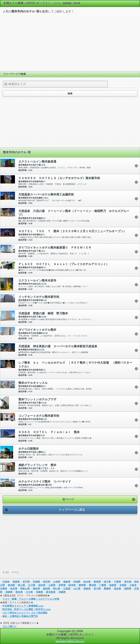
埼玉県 (107, 582)
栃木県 (87, 582)
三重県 (103, 585)
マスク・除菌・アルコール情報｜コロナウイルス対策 (31, 599)
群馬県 (97, 582)
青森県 (16, 582)
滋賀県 (113, 585)
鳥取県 (36, 589)
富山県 (21, 585)
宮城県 (36, 582)
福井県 (42, 585)
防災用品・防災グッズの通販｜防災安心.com (26, 609)
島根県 (47, 589)
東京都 (128, 582)
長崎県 (9, 592)
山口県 (77, 589)
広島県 (67, 589)
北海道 (6, 582)
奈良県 (14, 589)
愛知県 (93, 585)
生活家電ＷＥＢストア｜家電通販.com (23, 606)
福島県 (67, 582)
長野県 (62, 585)
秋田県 (47, 582)
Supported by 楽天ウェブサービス (70, 641)
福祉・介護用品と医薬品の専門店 (20, 616)
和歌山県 (25, 589)
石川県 (32, 585)
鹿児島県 (51, 592)
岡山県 (57, 589)
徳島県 (87, 589)
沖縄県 (62, 592)
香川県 (97, 589)
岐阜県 (72, 585)
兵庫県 (4, 589)
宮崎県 (39, 592)
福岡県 (128, 589)
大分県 (29, 592)
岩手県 (26, 582)
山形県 (57, 582)
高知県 (117, 589)
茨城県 (77, 582)
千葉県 (117, 582)
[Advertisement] (70, 42)
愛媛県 (107, 589)
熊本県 (19, 592)
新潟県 (11, 585)
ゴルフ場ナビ (9, 626)
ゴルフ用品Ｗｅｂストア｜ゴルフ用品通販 (25, 613)
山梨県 (52, 585)
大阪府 (133, 585)
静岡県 (82, 585)
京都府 (123, 585)
